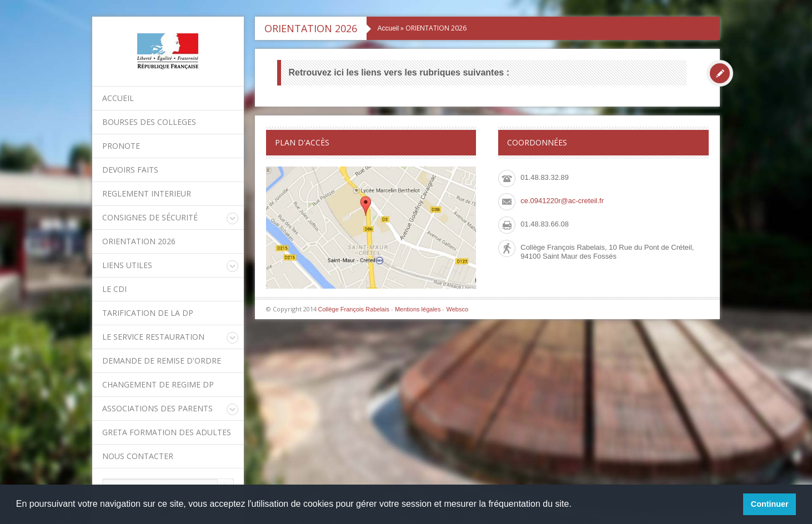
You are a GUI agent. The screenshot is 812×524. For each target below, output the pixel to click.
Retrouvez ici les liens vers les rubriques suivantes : (399, 72)
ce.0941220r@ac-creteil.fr (562, 201)
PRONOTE (121, 146)
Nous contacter (138, 456)
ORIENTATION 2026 (139, 241)
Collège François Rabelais (354, 309)
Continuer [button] (770, 504)
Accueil (118, 98)
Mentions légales (418, 309)
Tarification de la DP (148, 313)
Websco (457, 309)
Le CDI (114, 289)
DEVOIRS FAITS (130, 170)
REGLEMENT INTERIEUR (147, 193)
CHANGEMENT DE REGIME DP (158, 384)
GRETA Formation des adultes (167, 432)
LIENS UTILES (127, 265)
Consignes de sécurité (150, 217)
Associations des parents (157, 408)
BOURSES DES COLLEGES (149, 122)
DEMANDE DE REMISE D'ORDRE (162, 361)
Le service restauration (153, 337)
